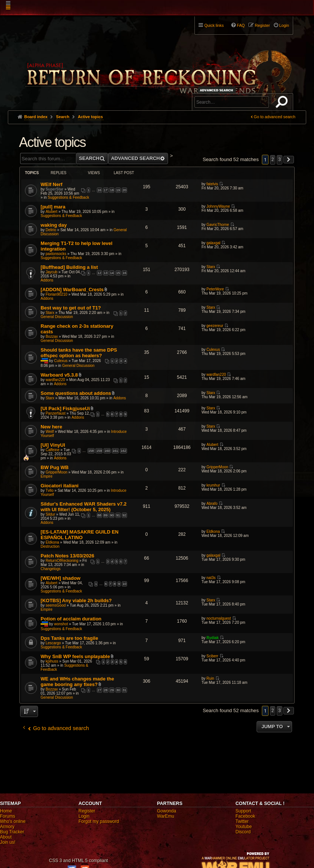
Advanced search (218, 90)
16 (99, 190)
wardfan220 (55, 380)
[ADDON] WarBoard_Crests (72, 290)
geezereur (215, 326)
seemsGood (55, 605)
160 (107, 451)
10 (124, 584)
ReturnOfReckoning (62, 561)
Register (87, 811)
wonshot (61, 624)
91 (118, 515)
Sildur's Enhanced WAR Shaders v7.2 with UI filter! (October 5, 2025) (84, 507)
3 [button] (280, 160)
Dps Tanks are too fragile (69, 638)
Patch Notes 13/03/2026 (67, 556)
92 (124, 515)
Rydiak (212, 638)
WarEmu (166, 816)
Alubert (51, 212)
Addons (47, 280)
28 (106, 690)
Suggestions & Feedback (68, 197)
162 (123, 451)
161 (115, 451)
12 (99, 273)
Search (283, 103)
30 (118, 690)
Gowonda (167, 811)
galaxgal (213, 243)
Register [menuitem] (262, 25)
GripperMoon (56, 472)
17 (106, 190)
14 (112, 273)
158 (91, 451)
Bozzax (52, 336)
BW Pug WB (55, 467)
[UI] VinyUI (53, 445)
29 (112, 690)
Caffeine (52, 450)
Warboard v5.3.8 (59, 375)
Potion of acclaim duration (71, 619)
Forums (8, 816)
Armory (7, 827)
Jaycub (51, 272)
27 (99, 690)
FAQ (241, 25)
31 (124, 690)
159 (99, 451)
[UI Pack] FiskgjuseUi (65, 408)
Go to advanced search (275, 117)
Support (243, 811)
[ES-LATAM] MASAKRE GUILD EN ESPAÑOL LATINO (80, 535)
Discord (243, 832)
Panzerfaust (55, 413)
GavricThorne (218, 225)
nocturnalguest (219, 618)
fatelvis (212, 184)
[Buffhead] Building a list (69, 267)
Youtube (244, 827)
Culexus (61, 361)
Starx (211, 267)
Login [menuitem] (284, 25)
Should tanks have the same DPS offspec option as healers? (79, 353)
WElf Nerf (52, 184)
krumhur (213, 485)
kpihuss (52, 661)
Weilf (50, 432)
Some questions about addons (76, 393)
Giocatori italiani (60, 486)
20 (124, 190)
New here (51, 427)
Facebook (245, 816)
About (6, 837)
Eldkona (52, 542)
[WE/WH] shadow (61, 578)
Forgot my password (99, 821)
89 (106, 515)
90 (112, 515)
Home (6, 811)
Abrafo (212, 504)
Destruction (50, 546)
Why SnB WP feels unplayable (75, 656)
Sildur (50, 514)
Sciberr (212, 656)
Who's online (13, 821)
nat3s (211, 578)
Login (84, 816)
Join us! (8, 842)
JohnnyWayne (218, 206)
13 (106, 273)
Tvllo (49, 490)
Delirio (51, 230)
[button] (289, 160)
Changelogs (50, 569)
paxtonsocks (56, 254)
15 (118, 273)
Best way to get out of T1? (71, 308)
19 (118, 190)
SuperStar (54, 189)
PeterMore (215, 289)
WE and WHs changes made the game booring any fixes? (77, 682)
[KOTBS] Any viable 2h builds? (76, 600)
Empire (47, 476)
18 (112, 190)
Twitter (242, 821)
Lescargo (53, 643)
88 (99, 515)
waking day (54, 225)
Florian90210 (56, 294)
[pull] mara (53, 207)
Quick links (214, 25)
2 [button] (273, 160)
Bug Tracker (12, 832)
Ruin (210, 678)
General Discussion (57, 317)
